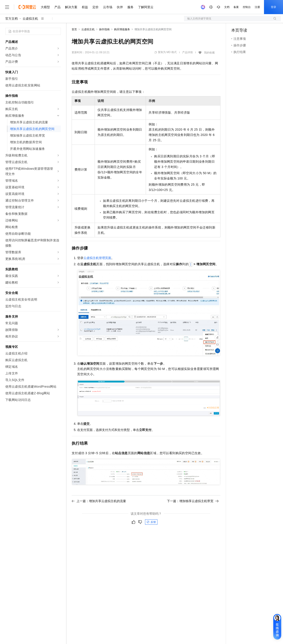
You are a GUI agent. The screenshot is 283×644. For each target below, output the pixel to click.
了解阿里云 (146, 7)
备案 (236, 7)
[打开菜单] (7, 7)
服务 (130, 7)
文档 (227, 7)
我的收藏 (209, 53)
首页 (74, 29)
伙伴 (120, 7)
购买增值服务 (122, 29)
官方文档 (11, 19)
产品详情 (187, 52)
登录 (273, 7)
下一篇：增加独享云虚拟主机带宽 (193, 501)
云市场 (108, 7)
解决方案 (71, 7)
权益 (85, 7)
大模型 (45, 7)
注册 (257, 7)
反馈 (151, 522)
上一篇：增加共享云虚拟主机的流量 (99, 501)
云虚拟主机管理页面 (97, 258)
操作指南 (104, 29)
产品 (57, 7)
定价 (96, 7)
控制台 (247, 7)
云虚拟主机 (30, 19)
